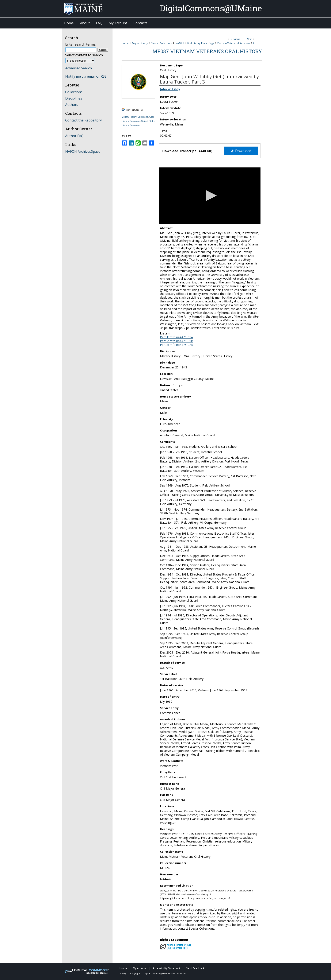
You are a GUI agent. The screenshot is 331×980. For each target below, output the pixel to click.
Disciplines (74, 98)
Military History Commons (135, 117)
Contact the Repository (83, 120)
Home (125, 43)
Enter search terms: (81, 44)
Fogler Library (140, 43)
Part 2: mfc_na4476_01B (177, 341)
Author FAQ (74, 136)
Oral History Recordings (200, 43)
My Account (140, 968)
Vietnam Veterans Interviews (234, 43)
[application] (210, 196)
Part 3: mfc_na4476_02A (176, 345)
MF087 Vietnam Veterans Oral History (207, 51)
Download (241, 151)
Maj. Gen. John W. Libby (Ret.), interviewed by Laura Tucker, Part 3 (209, 79)
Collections (74, 92)
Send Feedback (195, 968)
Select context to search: (84, 55)
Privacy (123, 973)
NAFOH (180, 43)
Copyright (135, 973)
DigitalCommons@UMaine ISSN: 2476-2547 (166, 973)
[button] (210, 196)
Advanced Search (79, 68)
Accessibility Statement (167, 968)
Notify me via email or (86, 76)
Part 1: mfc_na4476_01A (176, 337)
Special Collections (162, 43)
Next (250, 39)
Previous (235, 39)
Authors (72, 105)
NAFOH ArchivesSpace (83, 151)
